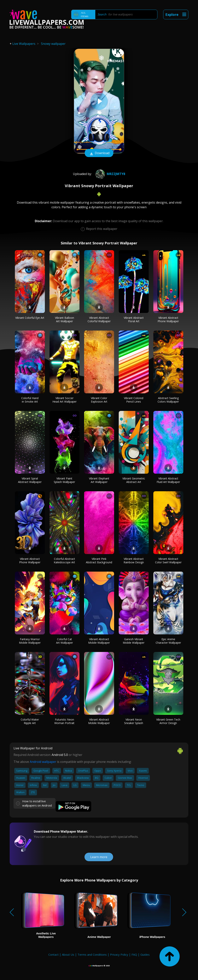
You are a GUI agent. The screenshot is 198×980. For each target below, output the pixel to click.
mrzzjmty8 (110, 174)
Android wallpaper (43, 762)
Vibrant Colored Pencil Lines (134, 400)
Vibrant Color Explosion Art (99, 400)
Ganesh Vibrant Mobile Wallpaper (134, 641)
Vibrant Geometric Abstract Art (134, 480)
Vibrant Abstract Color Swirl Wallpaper (168, 561)
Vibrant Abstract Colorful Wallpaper (99, 319)
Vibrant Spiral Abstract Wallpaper (30, 480)
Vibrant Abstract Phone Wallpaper (168, 319)
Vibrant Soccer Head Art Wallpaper (64, 400)
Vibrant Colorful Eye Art (30, 318)
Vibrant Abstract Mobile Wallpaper (99, 641)
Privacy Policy (119, 955)
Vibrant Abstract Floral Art (134, 319)
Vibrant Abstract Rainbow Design (134, 561)
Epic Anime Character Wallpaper (168, 641)
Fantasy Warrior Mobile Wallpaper (30, 641)
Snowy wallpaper (53, 44)
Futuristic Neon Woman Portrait (64, 721)
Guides (145, 955)
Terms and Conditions (92, 955)
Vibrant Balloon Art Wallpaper (64, 319)
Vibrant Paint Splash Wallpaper (64, 480)
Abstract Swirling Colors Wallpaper (168, 400)
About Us (68, 955)
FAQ (134, 955)
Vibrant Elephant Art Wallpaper (99, 480)
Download (99, 153)
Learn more (99, 857)
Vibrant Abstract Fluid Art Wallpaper (168, 480)
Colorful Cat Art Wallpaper (64, 641)
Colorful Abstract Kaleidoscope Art (64, 561)
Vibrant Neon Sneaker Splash (134, 721)
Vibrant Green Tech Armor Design (168, 721)
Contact (53, 955)
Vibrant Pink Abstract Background (99, 561)
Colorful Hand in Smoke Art (30, 400)
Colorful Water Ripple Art (30, 721)
